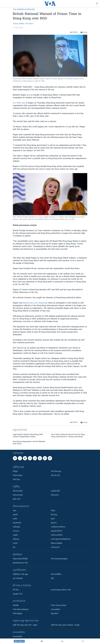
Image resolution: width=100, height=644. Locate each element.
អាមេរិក (15, 519)
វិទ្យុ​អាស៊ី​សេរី (55, 614)
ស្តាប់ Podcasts (18, 578)
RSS (52, 578)
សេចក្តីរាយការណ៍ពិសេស (58, 527)
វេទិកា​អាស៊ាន (55, 495)
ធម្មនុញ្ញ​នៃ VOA (18, 594)
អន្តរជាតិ (15, 515)
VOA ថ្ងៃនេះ (17, 480)
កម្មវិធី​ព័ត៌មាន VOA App (20, 574)
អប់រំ (14, 547)
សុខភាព (15, 543)
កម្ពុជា (15, 511)
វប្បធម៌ (53, 519)
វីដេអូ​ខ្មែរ (15, 471)
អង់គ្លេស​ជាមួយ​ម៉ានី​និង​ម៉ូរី (20, 559)
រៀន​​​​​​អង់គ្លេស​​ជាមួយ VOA (20, 563)
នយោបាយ (16, 531)
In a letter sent (19, 103)
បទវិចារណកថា (55, 547)
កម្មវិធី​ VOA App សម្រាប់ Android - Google (65, 625)
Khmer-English (57, 543)
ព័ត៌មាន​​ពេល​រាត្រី (18, 495)
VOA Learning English (59, 559)
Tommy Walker (19, 24)
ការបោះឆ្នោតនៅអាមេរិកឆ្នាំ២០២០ (61, 539)
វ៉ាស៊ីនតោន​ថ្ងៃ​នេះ (18, 475)
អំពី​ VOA (16, 590)
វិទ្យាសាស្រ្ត (54, 515)
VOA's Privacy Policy (59, 605)
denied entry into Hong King (35, 303)
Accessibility (56, 610)
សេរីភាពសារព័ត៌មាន (57, 535)
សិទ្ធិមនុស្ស (16, 539)
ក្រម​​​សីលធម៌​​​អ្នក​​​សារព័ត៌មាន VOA (61, 590)
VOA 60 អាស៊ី (55, 475)
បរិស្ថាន (53, 511)
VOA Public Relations (21, 610)
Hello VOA (17, 499)
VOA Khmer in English (24, 10)
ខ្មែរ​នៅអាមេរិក (17, 523)
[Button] (74, 32)
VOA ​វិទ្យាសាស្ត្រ (56, 471)
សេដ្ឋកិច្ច (15, 535)
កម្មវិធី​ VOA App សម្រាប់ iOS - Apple (25, 625)
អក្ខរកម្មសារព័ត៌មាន (57, 531)
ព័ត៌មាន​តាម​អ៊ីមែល (56, 574)
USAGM (16, 605)
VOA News (29, 24)
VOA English (18, 614)
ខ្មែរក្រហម (54, 523)
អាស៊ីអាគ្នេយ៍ (17, 527)
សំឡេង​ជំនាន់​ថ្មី (55, 491)
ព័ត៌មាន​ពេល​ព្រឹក (18, 491)
